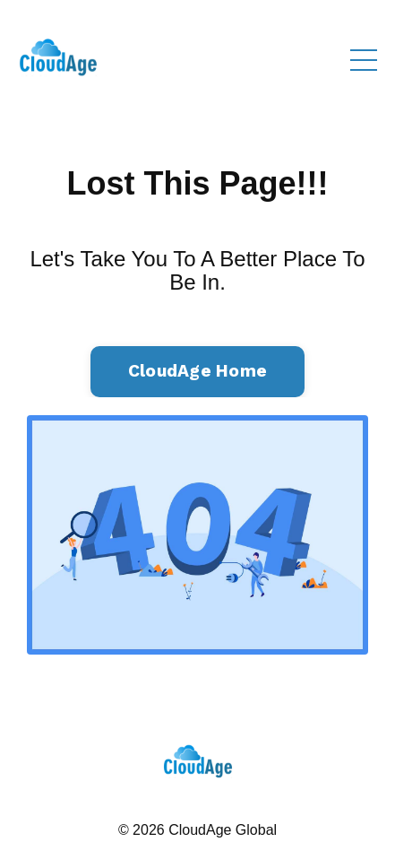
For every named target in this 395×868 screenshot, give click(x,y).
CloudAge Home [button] (197, 371)
